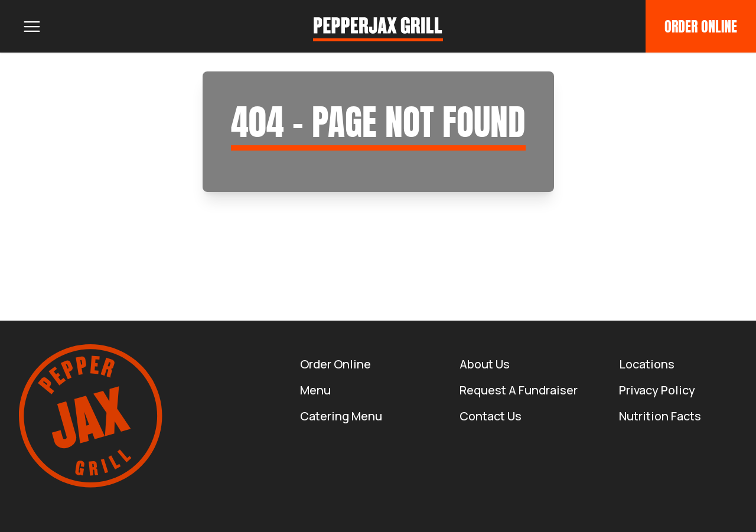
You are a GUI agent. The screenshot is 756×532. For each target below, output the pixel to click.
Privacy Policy (657, 390)
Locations (647, 364)
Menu (315, 390)
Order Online (701, 27)
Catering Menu (341, 416)
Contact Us (491, 416)
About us (485, 364)
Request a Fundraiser (519, 390)
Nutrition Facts (660, 416)
